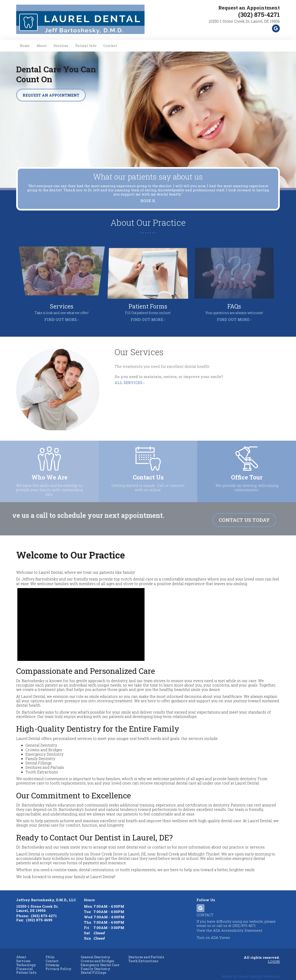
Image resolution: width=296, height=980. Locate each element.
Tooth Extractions (143, 956)
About (21, 952)
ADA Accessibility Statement (238, 925)
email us (204, 920)
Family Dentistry (96, 964)
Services (61, 46)
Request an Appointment (245, 8)
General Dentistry (96, 952)
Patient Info (26, 967)
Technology (26, 960)
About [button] (42, 46)
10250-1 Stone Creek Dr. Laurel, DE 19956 (37, 903)
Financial (25, 964)
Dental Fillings (93, 967)
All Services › (129, 387)
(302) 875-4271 (259, 15)
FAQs (50, 952)
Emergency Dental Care (100, 960)
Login (274, 956)
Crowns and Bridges (97, 956)
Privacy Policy (59, 964)
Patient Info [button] (86, 46)
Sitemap (52, 960)
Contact (110, 46)
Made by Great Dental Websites (251, 971)
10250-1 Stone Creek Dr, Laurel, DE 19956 (244, 21)
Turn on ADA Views (213, 932)
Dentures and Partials (146, 952)
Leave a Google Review (276, 28)
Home (25, 46)
